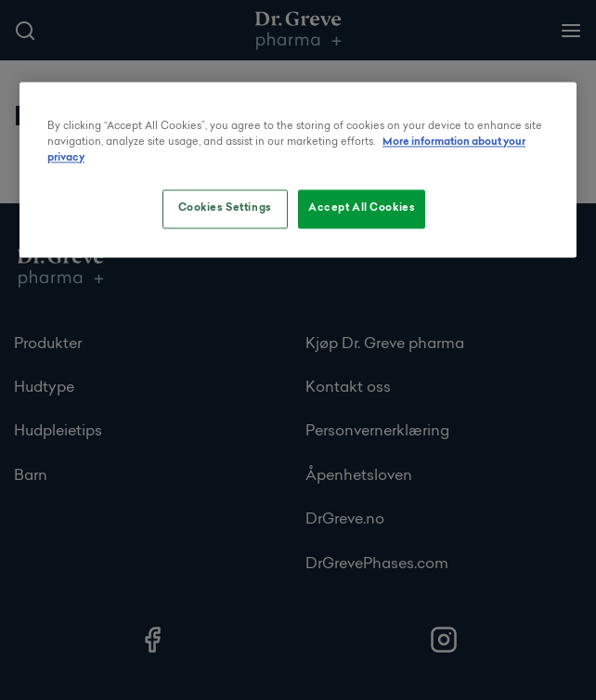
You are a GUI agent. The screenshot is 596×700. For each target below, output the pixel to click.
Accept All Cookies (362, 209)
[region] (298, 170)
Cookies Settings (225, 209)
